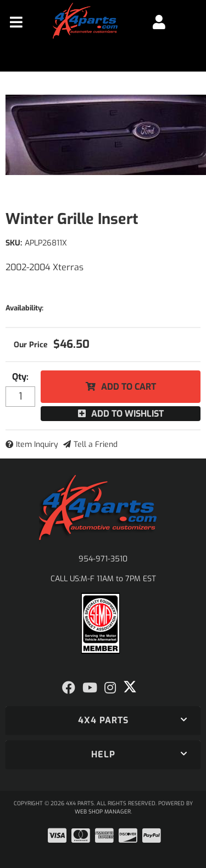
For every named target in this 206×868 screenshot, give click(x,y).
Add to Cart (129, 387)
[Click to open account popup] (159, 22)
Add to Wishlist (127, 414)
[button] (103, 720)
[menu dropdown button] (16, 22)
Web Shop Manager (103, 812)
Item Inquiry (37, 444)
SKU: (14, 243)
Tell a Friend (96, 444)
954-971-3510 (103, 559)
